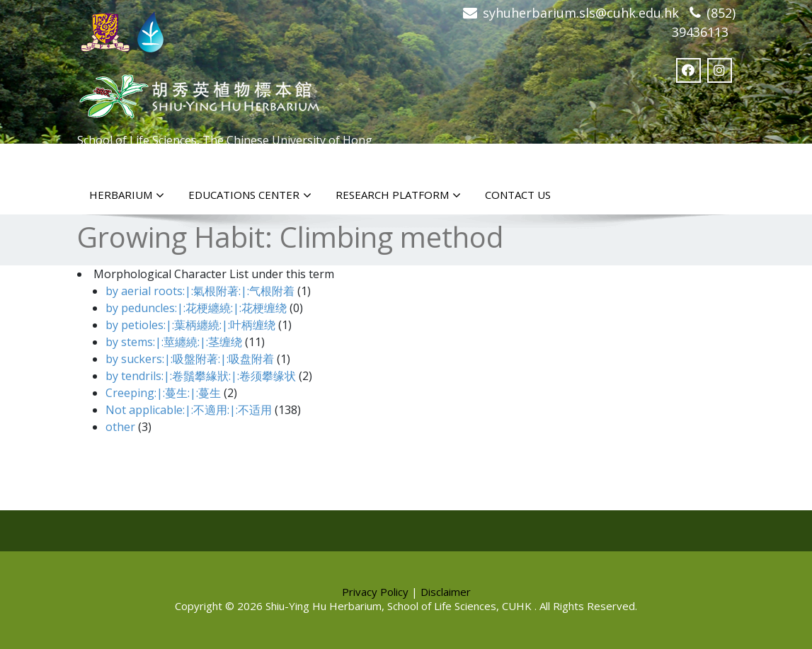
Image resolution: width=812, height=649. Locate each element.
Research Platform (398, 195)
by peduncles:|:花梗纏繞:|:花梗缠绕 (196, 308)
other (120, 427)
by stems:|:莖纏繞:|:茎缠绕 (174, 342)
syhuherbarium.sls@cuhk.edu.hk (581, 13)
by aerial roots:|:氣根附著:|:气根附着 (200, 291)
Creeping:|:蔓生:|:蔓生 (163, 393)
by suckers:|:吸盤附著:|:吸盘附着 (190, 359)
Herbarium (127, 195)
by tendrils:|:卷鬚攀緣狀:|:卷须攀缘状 (201, 376)
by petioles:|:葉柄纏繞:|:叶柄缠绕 (190, 325)
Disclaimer (446, 592)
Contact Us (518, 195)
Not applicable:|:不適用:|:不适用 (189, 410)
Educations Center (250, 195)
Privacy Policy (375, 592)
